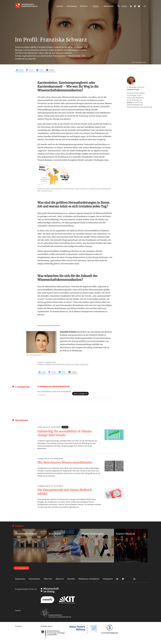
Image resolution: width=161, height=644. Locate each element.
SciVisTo (83, 341)
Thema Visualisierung (81, 364)
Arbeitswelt (109, 6)
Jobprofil (49, 364)
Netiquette (108, 579)
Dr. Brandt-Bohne (55, 427)
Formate (84, 6)
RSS (134, 579)
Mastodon (123, 579)
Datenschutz (34, 579)
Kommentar (42, 395)
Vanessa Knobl (133, 89)
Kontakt (71, 579)
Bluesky (129, 579)
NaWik (129, 102)
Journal (60, 6)
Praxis (96, 6)
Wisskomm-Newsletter (89, 579)
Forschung (71, 6)
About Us (60, 579)
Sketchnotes (61, 364)
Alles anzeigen (79, 393)
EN (145, 6)
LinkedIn (117, 579)
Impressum (20, 579)
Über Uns (48, 579)
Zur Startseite (20, 568)
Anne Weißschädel (57, 458)
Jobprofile (48, 362)
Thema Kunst (70, 364)
